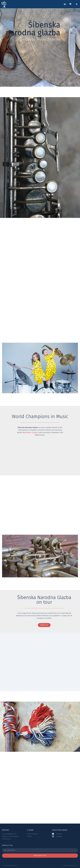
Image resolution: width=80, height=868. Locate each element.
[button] (65, 4)
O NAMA (30, 830)
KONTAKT (6, 830)
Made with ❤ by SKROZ (70, 865)
